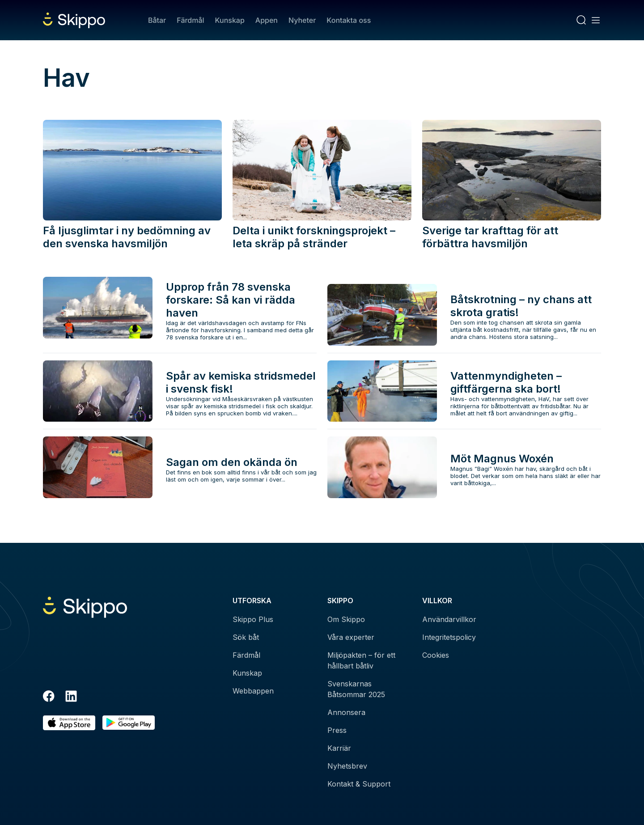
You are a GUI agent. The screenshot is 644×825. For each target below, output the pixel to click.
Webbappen (253, 691)
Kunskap (230, 20)
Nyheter (302, 20)
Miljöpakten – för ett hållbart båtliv (361, 660)
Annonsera (346, 712)
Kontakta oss (349, 20)
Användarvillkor (449, 619)
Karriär (339, 748)
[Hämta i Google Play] (129, 723)
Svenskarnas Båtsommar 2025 (356, 689)
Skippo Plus (253, 619)
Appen (267, 20)
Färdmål (190, 20)
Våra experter (351, 637)
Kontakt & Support (359, 784)
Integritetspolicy (449, 637)
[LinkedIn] (71, 698)
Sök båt (246, 637)
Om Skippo (346, 619)
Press (337, 730)
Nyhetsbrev (347, 766)
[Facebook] (49, 698)
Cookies (436, 655)
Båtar (157, 20)
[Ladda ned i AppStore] (69, 723)
